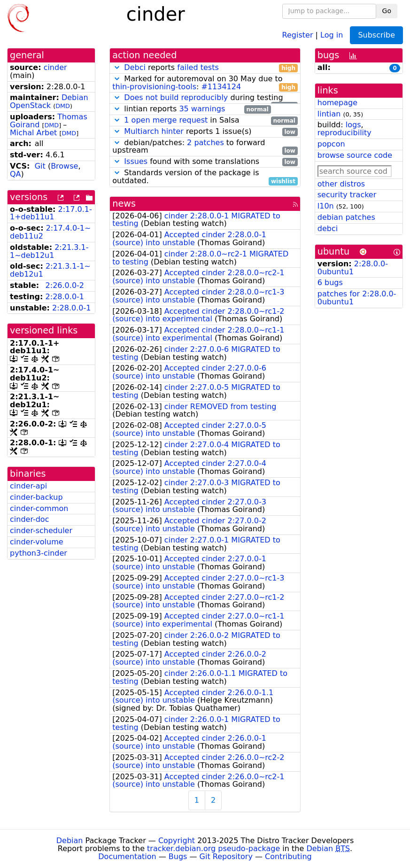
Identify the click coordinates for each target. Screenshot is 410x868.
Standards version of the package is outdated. (205, 177)
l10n (326, 206)
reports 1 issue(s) (205, 132)
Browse (64, 166)
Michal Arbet (33, 133)
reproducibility (344, 133)
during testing (205, 98)
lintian (329, 114)
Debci (135, 67)
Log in (332, 35)
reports (205, 68)
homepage (337, 103)
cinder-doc (29, 519)
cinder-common (39, 508)
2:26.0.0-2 (65, 285)
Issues (136, 161)
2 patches (205, 143)
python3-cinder (39, 553)
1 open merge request (166, 120)
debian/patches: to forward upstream (205, 147)
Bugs (178, 856)
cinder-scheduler (41, 531)
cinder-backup (36, 497)
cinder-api (28, 486)
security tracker (347, 195)
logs (353, 125)
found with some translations (205, 162)
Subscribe (376, 35)
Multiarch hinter (154, 131)
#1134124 (221, 87)
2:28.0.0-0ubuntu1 (353, 268)
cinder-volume (37, 542)
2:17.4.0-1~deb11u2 (50, 232)
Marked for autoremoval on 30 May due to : (205, 83)
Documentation (127, 856)
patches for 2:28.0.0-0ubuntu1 (357, 298)
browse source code (355, 155)
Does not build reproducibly (176, 97)
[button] (117, 67)
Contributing (288, 856)
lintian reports (191, 109)
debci (328, 229)
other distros (341, 184)
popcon (331, 144)
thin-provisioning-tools (154, 87)
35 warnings (202, 109)
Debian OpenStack (49, 101)
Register (298, 35)
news (124, 204)
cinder (55, 67)
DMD (63, 106)
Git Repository (226, 856)
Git (40, 166)
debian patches (346, 217)
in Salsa (205, 120)
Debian (70, 841)
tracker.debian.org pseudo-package (213, 849)
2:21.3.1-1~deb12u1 (49, 251)
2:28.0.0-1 (65, 297)
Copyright (177, 841)
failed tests (198, 67)
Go (387, 11)
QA (15, 174)
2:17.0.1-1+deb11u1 (51, 213)
